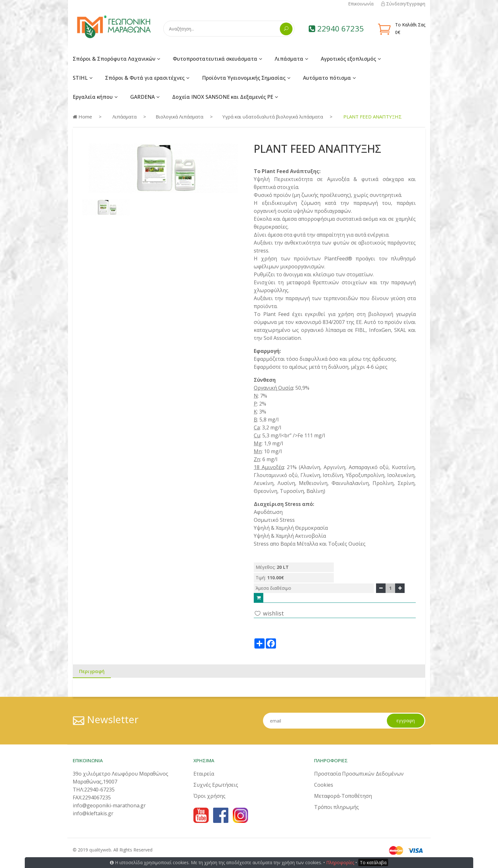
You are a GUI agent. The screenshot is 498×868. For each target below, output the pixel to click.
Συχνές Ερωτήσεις (216, 785)
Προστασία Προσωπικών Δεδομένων (359, 774)
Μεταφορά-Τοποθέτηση (343, 796)
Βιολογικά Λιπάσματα (179, 117)
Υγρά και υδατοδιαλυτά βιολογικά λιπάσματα (273, 117)
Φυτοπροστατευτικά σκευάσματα (215, 59)
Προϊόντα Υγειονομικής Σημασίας (244, 78)
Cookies (324, 785)
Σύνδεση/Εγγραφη (403, 4)
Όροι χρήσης (209, 796)
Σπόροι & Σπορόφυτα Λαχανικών (114, 59)
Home (82, 117)
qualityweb (100, 850)
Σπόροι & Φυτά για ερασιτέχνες (145, 78)
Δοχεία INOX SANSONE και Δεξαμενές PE (223, 97)
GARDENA (142, 97)
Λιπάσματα (289, 59)
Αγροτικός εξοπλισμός (348, 59)
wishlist (269, 613)
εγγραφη (406, 720)
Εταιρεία (204, 774)
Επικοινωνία (361, 4)
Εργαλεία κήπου (93, 97)
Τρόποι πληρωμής (336, 807)
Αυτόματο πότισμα (327, 78)
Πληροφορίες (340, 862)
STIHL (80, 78)
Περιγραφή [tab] (92, 671)
